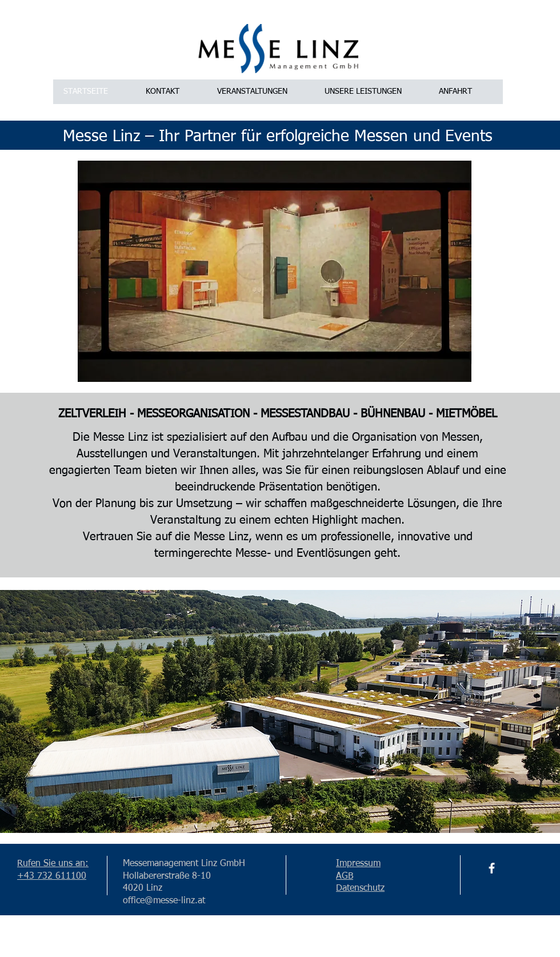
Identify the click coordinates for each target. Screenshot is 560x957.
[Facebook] (492, 868)
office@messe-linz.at (164, 901)
